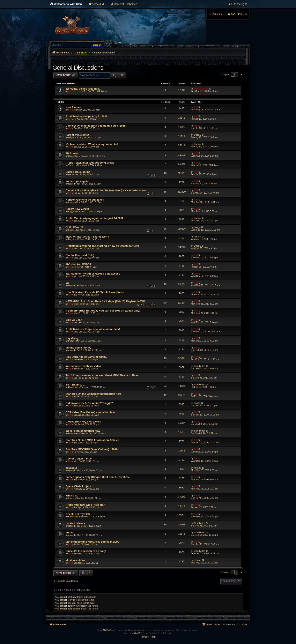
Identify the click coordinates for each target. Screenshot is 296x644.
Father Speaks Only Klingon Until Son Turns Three (98, 477)
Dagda (71, 138)
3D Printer (72, 153)
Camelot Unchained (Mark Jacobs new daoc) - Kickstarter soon (106, 190)
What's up (72, 496)
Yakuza (72, 165)
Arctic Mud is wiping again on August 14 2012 (95, 218)
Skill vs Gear (74, 320)
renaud (71, 184)
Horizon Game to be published (85, 200)
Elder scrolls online (78, 172)
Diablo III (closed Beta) (80, 255)
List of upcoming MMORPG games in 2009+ (93, 542)
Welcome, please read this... (83, 89)
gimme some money (78, 348)
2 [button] (237, 74)
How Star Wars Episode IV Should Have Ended (95, 292)
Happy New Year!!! (77, 209)
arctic (69, 533)
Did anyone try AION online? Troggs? (89, 403)
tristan (71, 341)
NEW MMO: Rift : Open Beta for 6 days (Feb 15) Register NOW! (105, 301)
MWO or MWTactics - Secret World (87, 237)
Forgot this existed (77, 135)
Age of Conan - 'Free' (79, 459)
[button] (241, 75)
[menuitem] (96, 4)
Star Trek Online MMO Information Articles (92, 440)
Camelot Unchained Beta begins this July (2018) (96, 126)
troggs (71, 202)
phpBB (137, 633)
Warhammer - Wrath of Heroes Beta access (93, 274)
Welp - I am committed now (83, 431)
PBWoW (107, 630)
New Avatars (73, 107)
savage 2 (71, 468)
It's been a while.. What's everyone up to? (92, 144)
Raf (70, 110)
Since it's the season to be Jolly (86, 551)
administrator (75, 91)
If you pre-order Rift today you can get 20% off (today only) (103, 311)
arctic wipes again (77, 181)
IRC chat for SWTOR (78, 264)
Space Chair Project (78, 486)
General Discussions (78, 68)
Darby (71, 175)
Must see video (75, 560)
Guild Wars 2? (75, 227)
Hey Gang (72, 338)
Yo (67, 283)
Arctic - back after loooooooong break (90, 163)
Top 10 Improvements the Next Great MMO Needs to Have (102, 375)
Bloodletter (73, 156)
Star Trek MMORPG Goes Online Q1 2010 (92, 449)
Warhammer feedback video (83, 366)
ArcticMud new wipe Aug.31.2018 (87, 116)
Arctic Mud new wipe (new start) (86, 505)
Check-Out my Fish (78, 514)
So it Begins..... (75, 385)
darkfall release (75, 523)
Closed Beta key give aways (83, 422)
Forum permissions (75, 590)
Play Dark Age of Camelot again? (86, 357)
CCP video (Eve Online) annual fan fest (90, 412)
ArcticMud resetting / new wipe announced (93, 329)
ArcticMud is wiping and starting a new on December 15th (102, 246)
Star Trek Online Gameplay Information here (94, 394)
